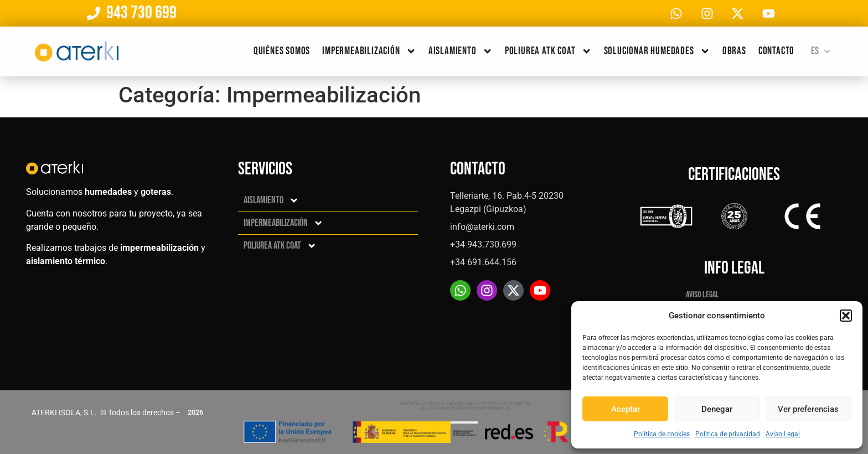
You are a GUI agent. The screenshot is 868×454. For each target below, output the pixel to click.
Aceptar (626, 409)
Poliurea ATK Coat (548, 52)
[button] (846, 316)
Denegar (717, 409)
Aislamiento (461, 52)
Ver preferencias (808, 409)
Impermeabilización (369, 52)
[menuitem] (819, 53)
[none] (819, 53)
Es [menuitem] (815, 52)
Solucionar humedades (657, 52)
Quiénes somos (282, 52)
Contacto (776, 52)
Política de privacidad (728, 434)
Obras (734, 52)
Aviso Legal (783, 434)
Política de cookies (662, 434)
